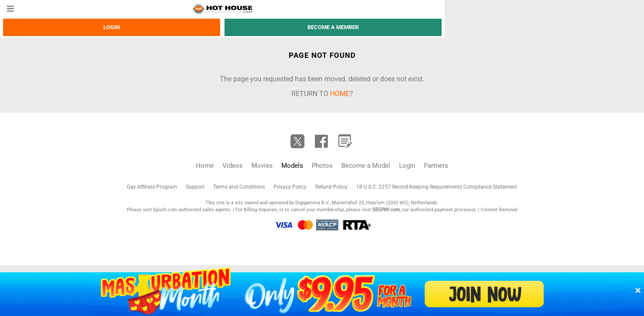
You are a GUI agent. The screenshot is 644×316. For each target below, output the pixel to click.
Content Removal (499, 210)
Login (112, 27)
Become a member (333, 27)
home (340, 94)
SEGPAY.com (386, 210)
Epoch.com (165, 210)
